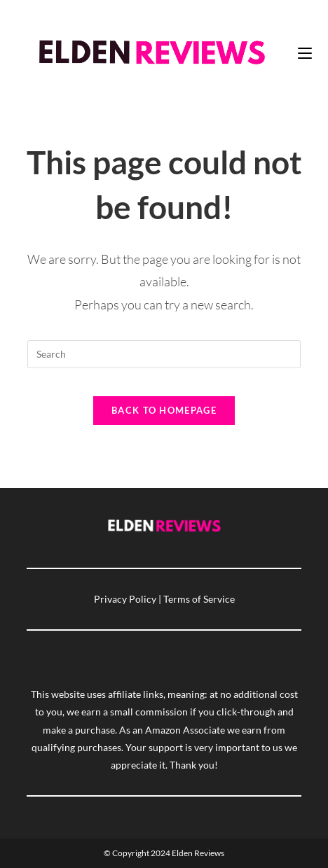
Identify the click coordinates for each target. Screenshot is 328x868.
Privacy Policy (125, 599)
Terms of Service (199, 599)
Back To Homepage (164, 410)
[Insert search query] (164, 354)
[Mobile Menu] (305, 52)
